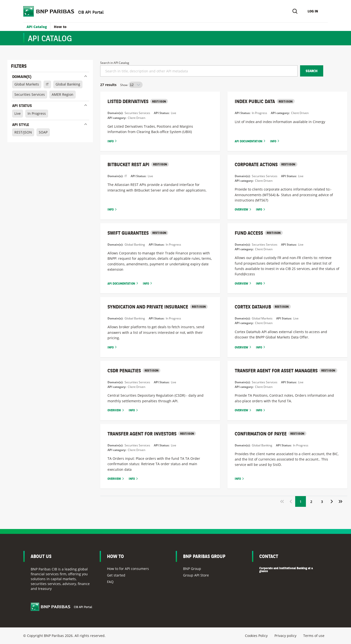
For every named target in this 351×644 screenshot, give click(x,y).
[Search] (295, 11)
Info (111, 141)
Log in (313, 11)
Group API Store (196, 575)
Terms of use (314, 636)
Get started (116, 575)
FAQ (110, 582)
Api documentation (249, 141)
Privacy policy (285, 636)
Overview (241, 210)
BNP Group (192, 569)
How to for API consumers (128, 569)
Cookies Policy (256, 636)
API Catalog (37, 27)
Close (86, 76)
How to (60, 27)
